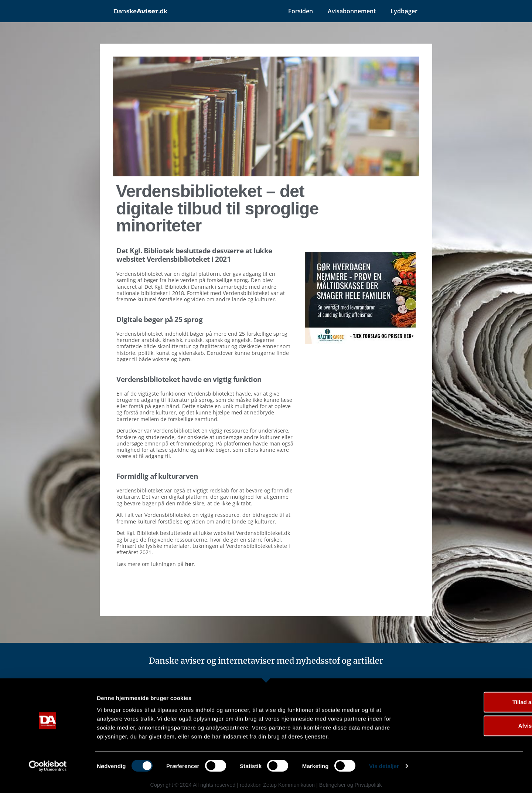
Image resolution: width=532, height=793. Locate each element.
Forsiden (301, 11)
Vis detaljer (384, 778)
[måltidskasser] (360, 342)
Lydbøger (404, 11)
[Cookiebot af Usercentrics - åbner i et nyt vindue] (48, 779)
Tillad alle (470, 714)
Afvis (470, 738)
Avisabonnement (352, 11)
